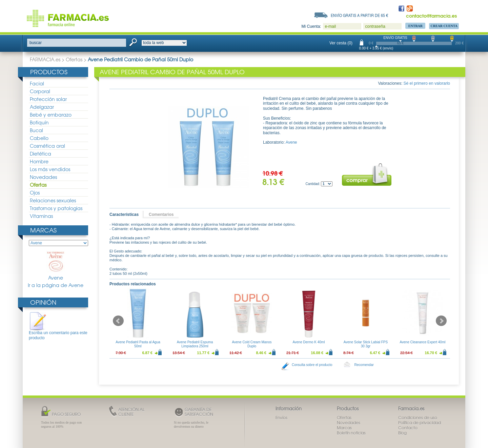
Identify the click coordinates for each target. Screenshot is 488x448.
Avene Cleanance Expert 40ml (423, 342)
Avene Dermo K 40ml (309, 342)
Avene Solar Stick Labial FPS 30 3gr (366, 344)
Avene (56, 266)
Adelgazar (42, 107)
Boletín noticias (351, 433)
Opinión (43, 302)
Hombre (39, 161)
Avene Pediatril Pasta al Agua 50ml (138, 344)
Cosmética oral (47, 146)
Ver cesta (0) (341, 43)
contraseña (375, 26)
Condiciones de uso (418, 418)
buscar (36, 43)
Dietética (40, 154)
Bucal (36, 130)
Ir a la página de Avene (56, 285)
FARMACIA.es (45, 59)
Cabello (39, 138)
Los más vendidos (50, 169)
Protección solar (48, 99)
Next (441, 321)
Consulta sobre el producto (312, 365)
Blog (402, 433)
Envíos (281, 418)
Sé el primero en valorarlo (427, 83)
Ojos (35, 192)
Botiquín (39, 122)
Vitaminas (41, 216)
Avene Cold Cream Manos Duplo (252, 344)
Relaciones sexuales (53, 200)
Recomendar (364, 365)
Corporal (40, 91)
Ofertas (74, 59)
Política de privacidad (420, 423)
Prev (118, 321)
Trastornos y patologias (56, 208)
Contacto (408, 428)
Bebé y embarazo (51, 115)
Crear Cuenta (444, 26)
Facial (37, 83)
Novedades (43, 177)
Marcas (43, 230)
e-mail (330, 26)
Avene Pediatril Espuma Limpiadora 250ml (195, 344)
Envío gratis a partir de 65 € (360, 15)
